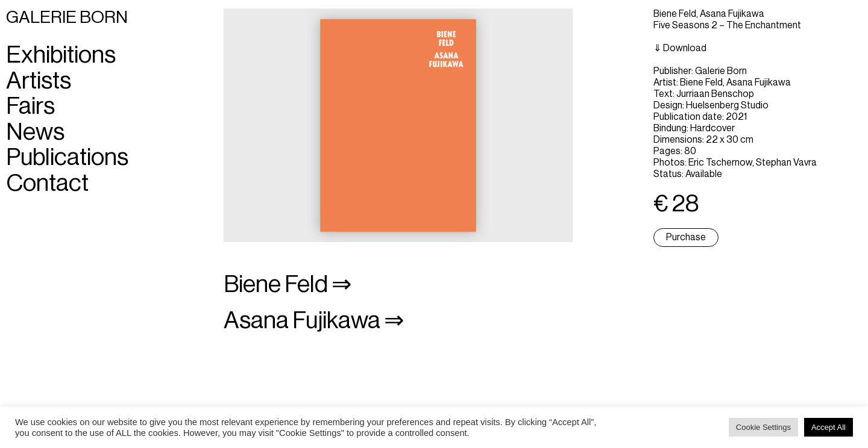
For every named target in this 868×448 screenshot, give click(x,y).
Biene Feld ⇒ (288, 285)
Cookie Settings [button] (763, 427)
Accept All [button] (829, 427)
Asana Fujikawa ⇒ (314, 321)
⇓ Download (680, 48)
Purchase (686, 237)
